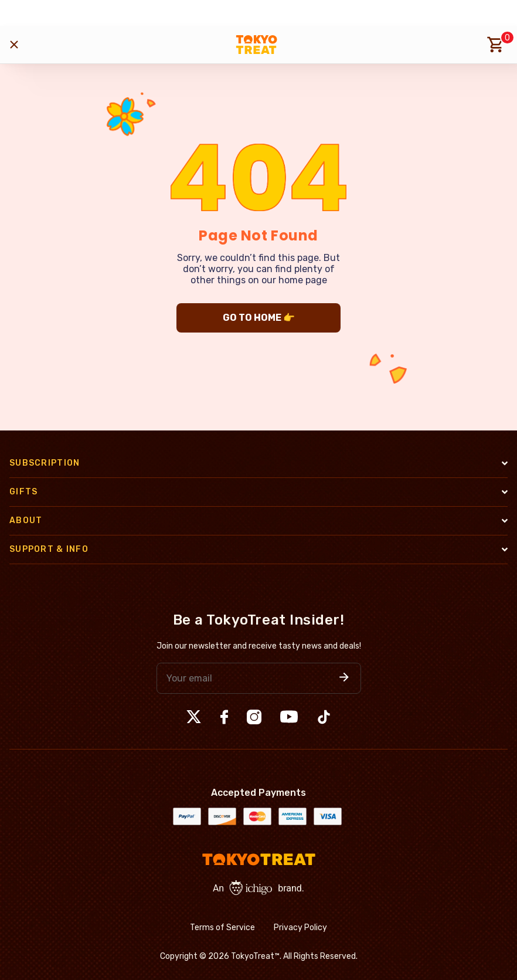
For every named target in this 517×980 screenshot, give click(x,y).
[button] (344, 678)
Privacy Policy (300, 928)
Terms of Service (222, 928)
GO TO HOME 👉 (259, 318)
